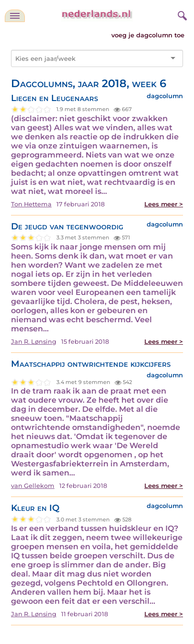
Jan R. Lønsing (34, 342)
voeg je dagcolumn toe (148, 35)
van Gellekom (33, 486)
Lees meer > (164, 204)
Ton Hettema (31, 204)
